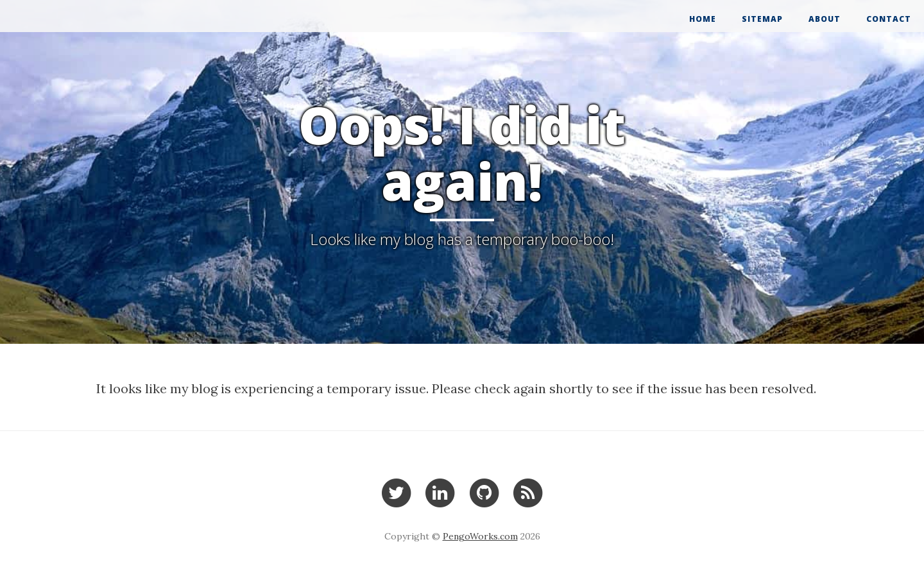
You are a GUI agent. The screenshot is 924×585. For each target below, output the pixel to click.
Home (703, 19)
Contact (889, 19)
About (825, 19)
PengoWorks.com (480, 536)
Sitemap (762, 19)
